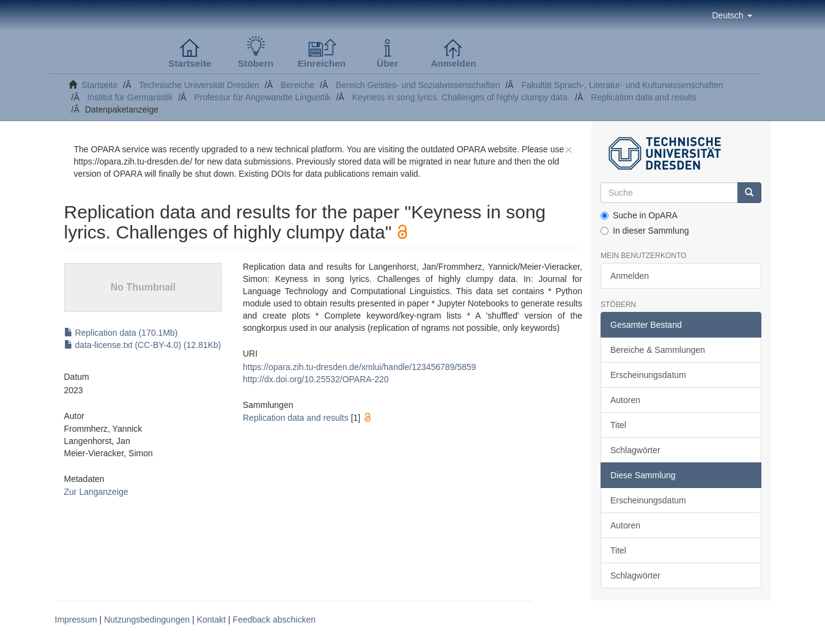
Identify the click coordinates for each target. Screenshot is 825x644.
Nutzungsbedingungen (147, 620)
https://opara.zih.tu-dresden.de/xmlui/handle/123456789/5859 (359, 367)
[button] (732, 15)
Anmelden (630, 276)
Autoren (625, 400)
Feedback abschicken (274, 620)
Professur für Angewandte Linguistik (262, 97)
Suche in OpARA (639, 215)
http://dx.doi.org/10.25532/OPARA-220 (316, 379)
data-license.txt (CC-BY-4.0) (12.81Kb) (143, 345)
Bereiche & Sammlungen (658, 350)
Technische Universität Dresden (199, 85)
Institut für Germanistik (130, 97)
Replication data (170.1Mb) (121, 333)
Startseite (99, 85)
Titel (618, 425)
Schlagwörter (635, 450)
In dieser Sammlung (645, 231)
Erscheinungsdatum (648, 375)
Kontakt (211, 620)
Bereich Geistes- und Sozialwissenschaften (418, 85)
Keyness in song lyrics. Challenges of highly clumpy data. (461, 97)
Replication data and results (644, 97)
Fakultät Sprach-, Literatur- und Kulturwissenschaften (622, 85)
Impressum (76, 620)
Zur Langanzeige (96, 492)
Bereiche (298, 85)
